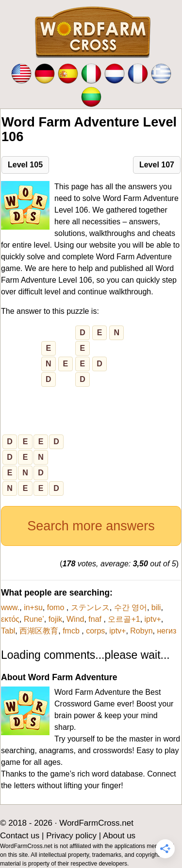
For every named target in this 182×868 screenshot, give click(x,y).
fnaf (96, 619)
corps (95, 631)
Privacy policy (71, 836)
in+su (33, 607)
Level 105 (25, 165)
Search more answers (91, 526)
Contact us (20, 836)
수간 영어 (131, 607)
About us (119, 836)
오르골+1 (124, 619)
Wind (75, 619)
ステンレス (90, 607)
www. (10, 607)
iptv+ (153, 619)
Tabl (8, 631)
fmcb (72, 631)
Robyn (141, 631)
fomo (57, 607)
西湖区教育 (39, 631)
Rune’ (34, 619)
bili (156, 607)
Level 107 (157, 165)
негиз (166, 631)
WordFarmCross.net (96, 823)
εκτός (10, 619)
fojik (55, 619)
